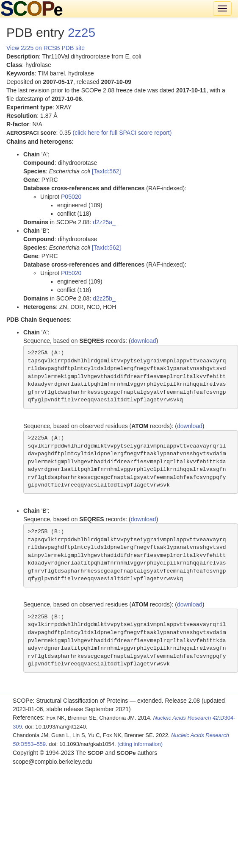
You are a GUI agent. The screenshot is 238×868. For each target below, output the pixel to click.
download (144, 341)
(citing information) (140, 744)
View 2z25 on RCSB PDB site (46, 48)
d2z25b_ (104, 298)
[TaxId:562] (107, 171)
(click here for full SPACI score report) (122, 133)
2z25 (82, 32)
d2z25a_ (104, 222)
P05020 (71, 197)
